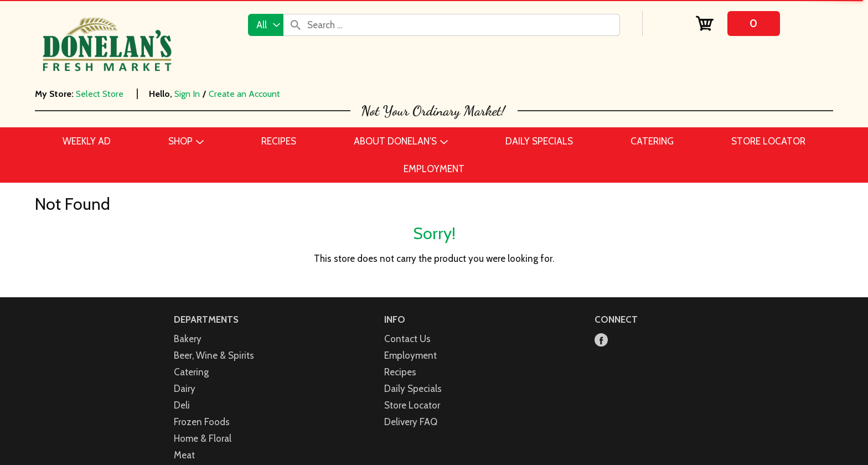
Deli (182, 405)
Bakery (188, 339)
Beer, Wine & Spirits (214, 355)
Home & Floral (203, 438)
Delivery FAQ (411, 422)
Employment (410, 355)
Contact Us (407, 339)
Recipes (400, 372)
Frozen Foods (202, 422)
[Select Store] (101, 94)
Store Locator (412, 405)
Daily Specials (413, 389)
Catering (191, 372)
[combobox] (266, 25)
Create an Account (244, 94)
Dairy (185, 389)
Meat (184, 455)
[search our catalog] (296, 25)
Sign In (187, 94)
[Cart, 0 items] (738, 24)
